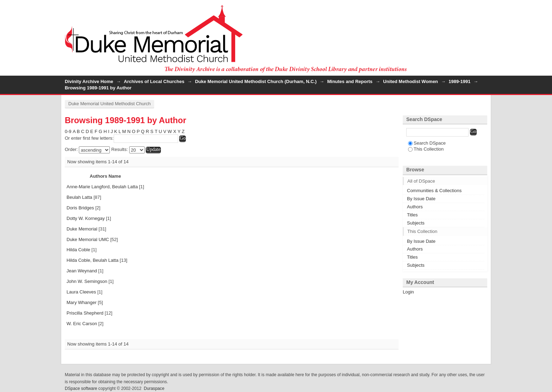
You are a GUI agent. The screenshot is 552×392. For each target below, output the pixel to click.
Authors (415, 207)
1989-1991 (459, 81)
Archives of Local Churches (154, 81)
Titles (412, 215)
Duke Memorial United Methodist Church (109, 104)
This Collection (426, 149)
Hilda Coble (78, 250)
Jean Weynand (82, 271)
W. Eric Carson (82, 324)
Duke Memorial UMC (88, 239)
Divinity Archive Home (89, 81)
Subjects (416, 223)
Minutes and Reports (350, 81)
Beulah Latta (79, 197)
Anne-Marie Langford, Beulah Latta (102, 187)
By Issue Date (421, 199)
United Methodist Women (410, 81)
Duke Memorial (82, 229)
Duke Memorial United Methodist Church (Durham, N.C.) (256, 81)
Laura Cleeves (81, 292)
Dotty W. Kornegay (86, 218)
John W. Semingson (87, 281)
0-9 (68, 131)
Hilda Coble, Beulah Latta (92, 260)
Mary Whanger (81, 302)
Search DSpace (427, 143)
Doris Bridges (80, 208)
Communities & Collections (434, 191)
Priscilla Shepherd (85, 313)
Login (482, 9)
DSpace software (81, 388)
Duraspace (154, 388)
